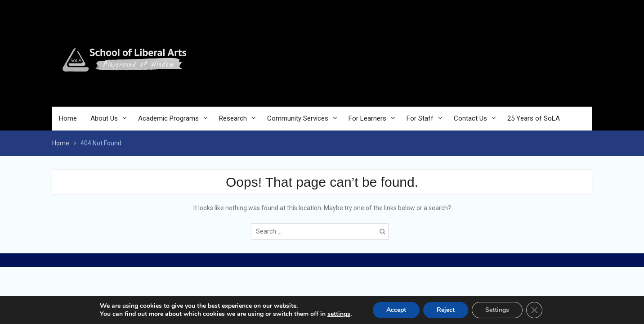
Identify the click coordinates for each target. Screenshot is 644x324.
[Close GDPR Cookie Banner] (534, 310)
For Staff (420, 118)
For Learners (367, 118)
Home (68, 118)
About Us (104, 118)
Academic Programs (168, 118)
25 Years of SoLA (534, 118)
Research (233, 118)
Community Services (298, 118)
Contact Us (470, 118)
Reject (446, 310)
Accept (396, 310)
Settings (497, 310)
